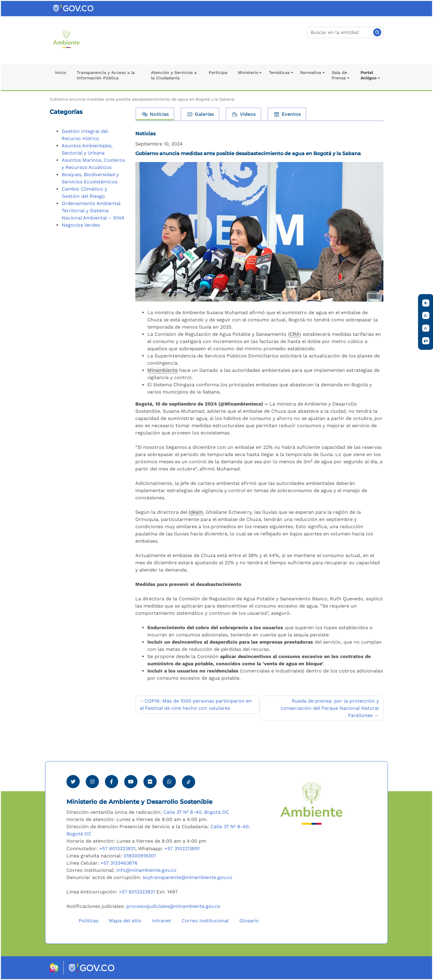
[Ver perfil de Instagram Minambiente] (92, 782)
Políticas (88, 921)
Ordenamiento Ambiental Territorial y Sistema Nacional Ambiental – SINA (93, 211)
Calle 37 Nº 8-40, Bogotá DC (196, 812)
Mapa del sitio (125, 921)
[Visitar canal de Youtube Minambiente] (131, 782)
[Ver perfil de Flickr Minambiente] (150, 782)
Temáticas (279, 72)
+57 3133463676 (119, 863)
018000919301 (140, 856)
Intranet (161, 921)
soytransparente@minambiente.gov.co (187, 877)
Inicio (61, 72)
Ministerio (248, 72)
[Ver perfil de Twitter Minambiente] (73, 782)
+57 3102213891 (182, 848)
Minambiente (163, 370)
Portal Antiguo (369, 75)
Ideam (196, 512)
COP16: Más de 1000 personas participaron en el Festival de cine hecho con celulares (196, 704)
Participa (218, 72)
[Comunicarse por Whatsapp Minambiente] (169, 782)
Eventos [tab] (287, 114)
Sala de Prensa (339, 75)
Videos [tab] (243, 114)
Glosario (249, 921)
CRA (295, 334)
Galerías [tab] (200, 114)
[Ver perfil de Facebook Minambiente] (112, 782)
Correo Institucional (205, 921)
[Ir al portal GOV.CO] (74, 8)
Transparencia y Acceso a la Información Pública (106, 75)
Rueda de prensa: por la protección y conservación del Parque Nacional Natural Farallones (330, 708)
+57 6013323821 (117, 848)
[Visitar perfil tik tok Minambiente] (189, 780)
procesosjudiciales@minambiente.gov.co (173, 906)
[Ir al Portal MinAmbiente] (66, 38)
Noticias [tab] (155, 114)
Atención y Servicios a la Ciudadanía (174, 75)
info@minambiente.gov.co (146, 870)
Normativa (311, 72)
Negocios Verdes (81, 225)
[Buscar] (345, 32)
